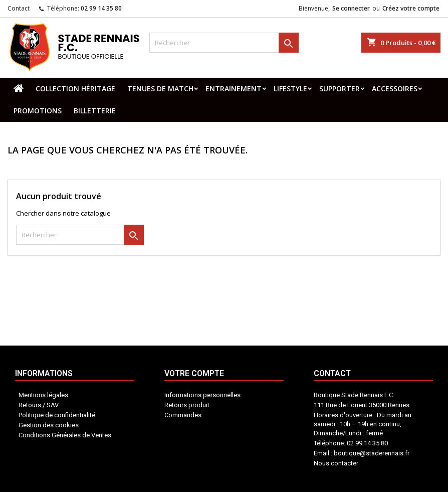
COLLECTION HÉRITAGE (75, 89)
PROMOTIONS (38, 111)
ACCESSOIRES (395, 89)
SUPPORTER (340, 89)
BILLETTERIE (95, 111)
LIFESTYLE (290, 89)
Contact (19, 8)
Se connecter (351, 8)
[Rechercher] (224, 43)
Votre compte (221, 439)
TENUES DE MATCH (160, 89)
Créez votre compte (411, 8)
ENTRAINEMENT (234, 89)
